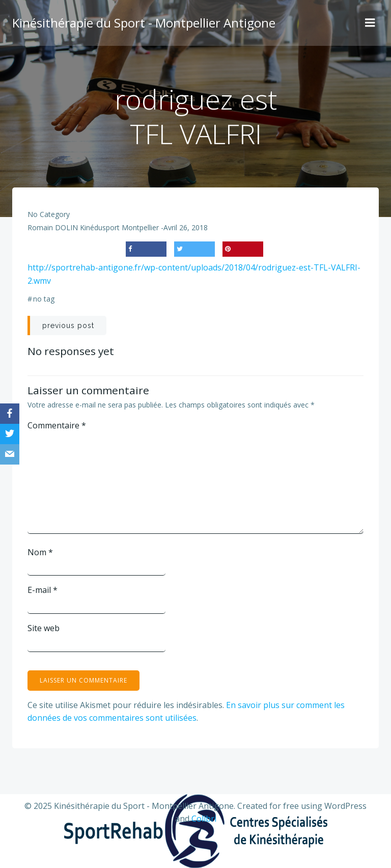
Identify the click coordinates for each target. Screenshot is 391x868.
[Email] (10, 454)
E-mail (43, 590)
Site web (44, 628)
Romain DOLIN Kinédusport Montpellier (93, 227)
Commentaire (57, 425)
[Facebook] (10, 414)
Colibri (204, 819)
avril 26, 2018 (186, 227)
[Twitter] (10, 434)
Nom (40, 552)
